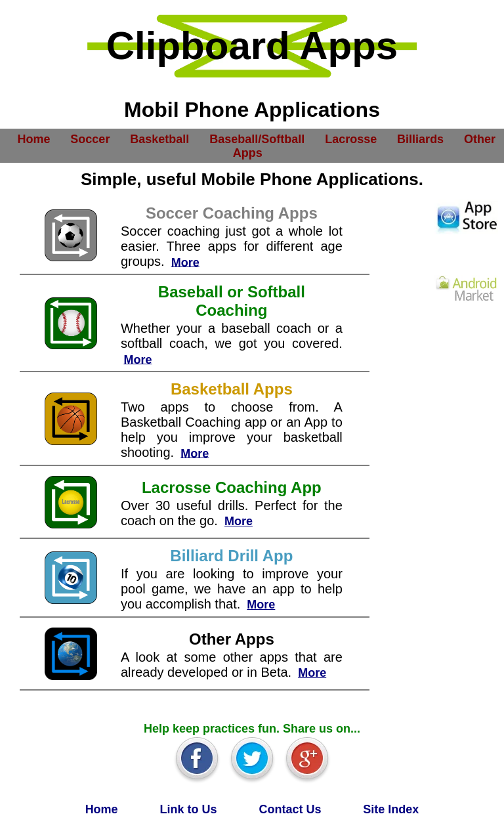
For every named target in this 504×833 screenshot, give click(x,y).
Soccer (90, 139)
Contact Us (290, 809)
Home (33, 139)
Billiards (420, 139)
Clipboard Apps (252, 46)
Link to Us (189, 809)
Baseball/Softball (257, 139)
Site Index (391, 809)
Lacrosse (351, 139)
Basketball (159, 139)
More (185, 262)
